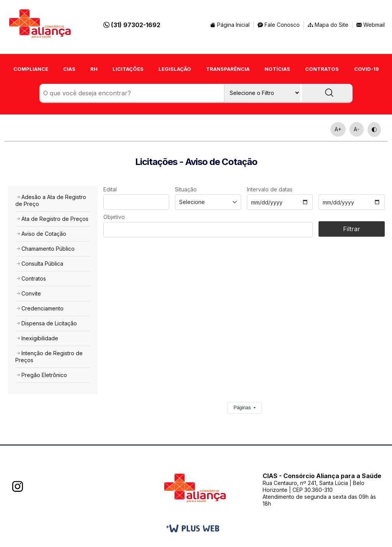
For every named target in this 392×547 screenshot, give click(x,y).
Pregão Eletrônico (41, 375)
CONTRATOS (322, 69)
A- (357, 129)
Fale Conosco (279, 25)
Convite (28, 293)
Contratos (31, 278)
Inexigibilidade (37, 338)
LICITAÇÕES (128, 69)
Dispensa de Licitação (46, 323)
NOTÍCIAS (277, 69)
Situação (186, 189)
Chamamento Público (45, 249)
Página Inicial (230, 25)
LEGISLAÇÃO (175, 69)
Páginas (243, 408)
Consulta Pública (39, 264)
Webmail (373, 25)
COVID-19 (367, 69)
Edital (110, 189)
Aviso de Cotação (41, 234)
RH (94, 69)
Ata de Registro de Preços (52, 219)
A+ (338, 129)
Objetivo (114, 217)
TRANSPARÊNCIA (228, 69)
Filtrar (352, 229)
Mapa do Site (328, 25)
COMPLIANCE (31, 69)
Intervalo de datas (270, 189)
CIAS (69, 69)
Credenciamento (39, 308)
